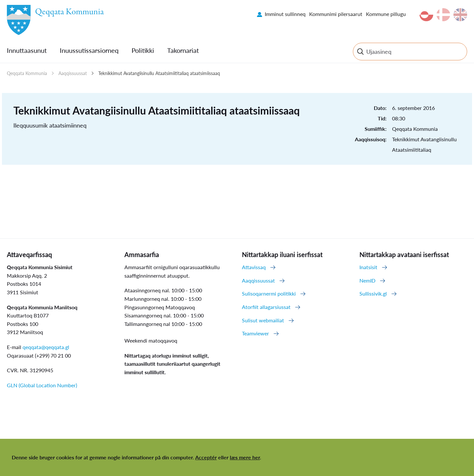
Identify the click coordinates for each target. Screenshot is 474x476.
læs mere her (245, 457)
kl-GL (426, 15)
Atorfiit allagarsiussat (266, 307)
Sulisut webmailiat (263, 320)
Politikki (143, 50)
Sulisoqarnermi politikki (269, 293)
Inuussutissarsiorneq (89, 50)
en (460, 15)
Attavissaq (254, 267)
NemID (367, 280)
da (443, 15)
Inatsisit (368, 267)
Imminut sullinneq (285, 14)
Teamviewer (255, 333)
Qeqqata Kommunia (27, 73)
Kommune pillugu (386, 14)
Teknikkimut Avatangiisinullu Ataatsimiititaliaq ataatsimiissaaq (159, 73)
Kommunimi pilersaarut (336, 14)
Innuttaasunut (27, 50)
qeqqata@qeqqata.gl (46, 347)
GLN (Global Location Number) (42, 385)
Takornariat (183, 50)
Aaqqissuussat (73, 73)
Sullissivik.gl (373, 293)
